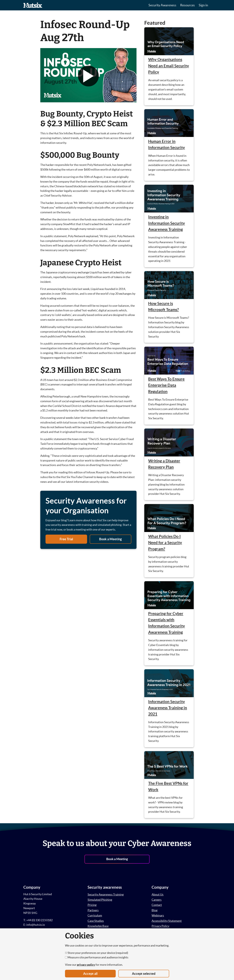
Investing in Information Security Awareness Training (167, 223)
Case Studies (96, 921)
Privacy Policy (160, 926)
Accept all (90, 974)
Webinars (158, 915)
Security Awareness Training (106, 894)
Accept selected (144, 974)
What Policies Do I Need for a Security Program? (165, 543)
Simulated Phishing (100, 900)
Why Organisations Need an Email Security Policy (169, 66)
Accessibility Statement (167, 921)
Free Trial (66, 539)
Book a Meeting (110, 539)
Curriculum (95, 915)
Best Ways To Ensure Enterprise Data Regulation (166, 385)
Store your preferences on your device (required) (97, 953)
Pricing (92, 905)
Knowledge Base (98, 926)
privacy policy (86, 965)
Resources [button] (188, 5)
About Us (158, 894)
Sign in (203, 5)
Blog (155, 910)
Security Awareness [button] (162, 5)
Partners (93, 910)
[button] (88, 76)
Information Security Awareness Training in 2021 (168, 708)
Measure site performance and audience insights (97, 957)
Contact (157, 905)
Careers (157, 900)
